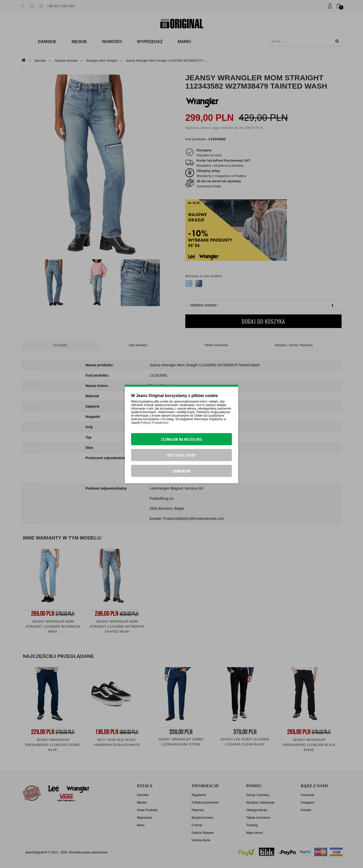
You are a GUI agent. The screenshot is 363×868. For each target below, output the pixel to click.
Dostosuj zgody (181, 455)
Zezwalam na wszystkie (182, 439)
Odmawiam (182, 471)
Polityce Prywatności (155, 423)
